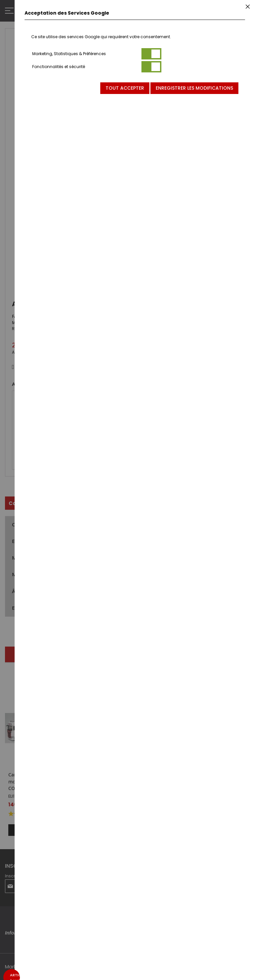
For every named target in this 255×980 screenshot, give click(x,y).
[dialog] (135, 490)
